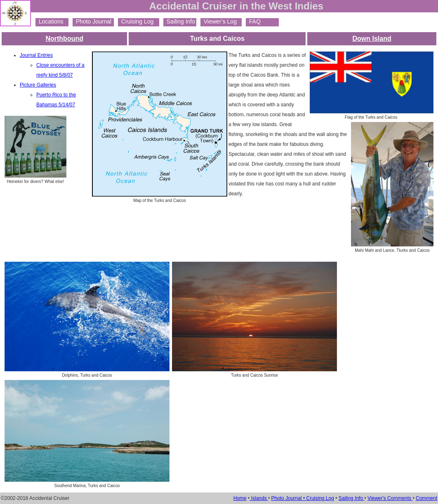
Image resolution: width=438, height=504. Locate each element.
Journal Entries (36, 55)
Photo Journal (92, 21)
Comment (426, 498)
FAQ (253, 21)
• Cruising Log (319, 498)
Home (240, 498)
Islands (259, 498)
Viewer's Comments (390, 498)
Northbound (64, 39)
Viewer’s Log (219, 21)
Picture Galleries (38, 85)
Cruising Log (136, 21)
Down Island (372, 39)
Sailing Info (179, 21)
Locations (49, 21)
